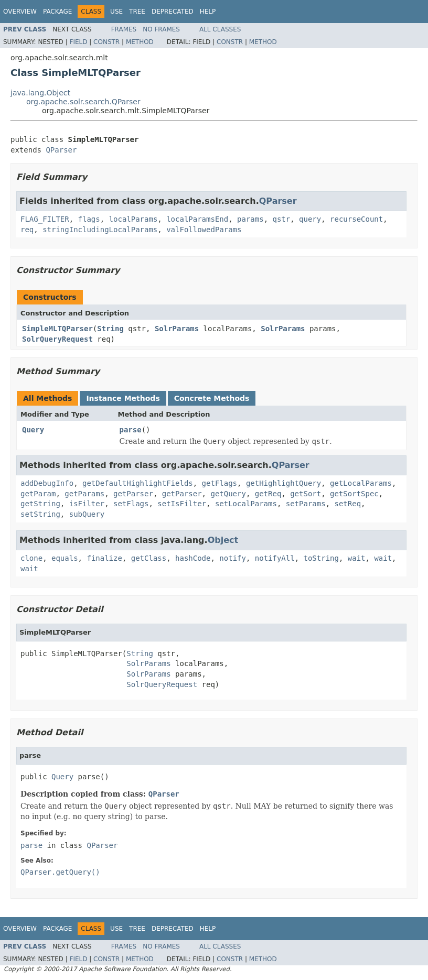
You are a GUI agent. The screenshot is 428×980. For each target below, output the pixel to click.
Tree (137, 12)
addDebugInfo (47, 483)
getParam (38, 494)
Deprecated (173, 12)
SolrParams (177, 329)
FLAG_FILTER (45, 219)
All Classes (220, 29)
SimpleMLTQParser (57, 329)
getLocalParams (361, 483)
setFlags (131, 504)
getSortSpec (354, 494)
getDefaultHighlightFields (138, 483)
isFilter (87, 504)
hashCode (193, 558)
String (110, 329)
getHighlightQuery (283, 483)
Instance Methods (123, 398)
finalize (104, 558)
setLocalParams (246, 504)
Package (57, 12)
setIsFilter (182, 504)
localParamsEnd (197, 219)
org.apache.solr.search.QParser (83, 102)
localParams (133, 219)
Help (208, 12)
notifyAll (275, 558)
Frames (124, 29)
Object (223, 540)
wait (357, 558)
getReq (268, 494)
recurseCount (356, 219)
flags (89, 219)
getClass (149, 558)
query (310, 219)
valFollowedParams (204, 230)
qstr (281, 219)
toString (321, 558)
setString (40, 514)
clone (31, 558)
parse (131, 430)
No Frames (161, 29)
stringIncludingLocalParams (100, 230)
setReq (347, 504)
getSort (306, 494)
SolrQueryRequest (57, 339)
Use (116, 12)
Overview (20, 12)
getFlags (220, 483)
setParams (306, 504)
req (27, 230)
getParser (133, 494)
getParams (84, 494)
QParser (61, 150)
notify (233, 558)
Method (140, 42)
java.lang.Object (40, 93)
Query (33, 430)
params (250, 219)
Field (78, 42)
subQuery (87, 514)
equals (65, 558)
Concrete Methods (212, 398)
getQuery (228, 494)
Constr (106, 42)
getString (40, 504)
